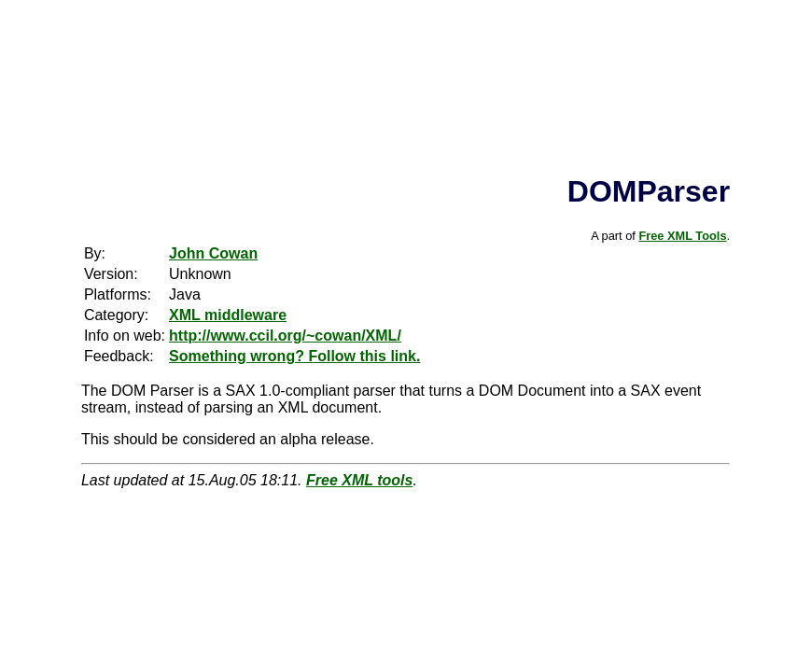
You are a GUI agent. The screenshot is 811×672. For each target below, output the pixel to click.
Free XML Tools (682, 236)
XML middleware (228, 315)
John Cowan (213, 253)
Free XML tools (359, 480)
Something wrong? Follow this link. (294, 356)
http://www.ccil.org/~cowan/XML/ (285, 336)
